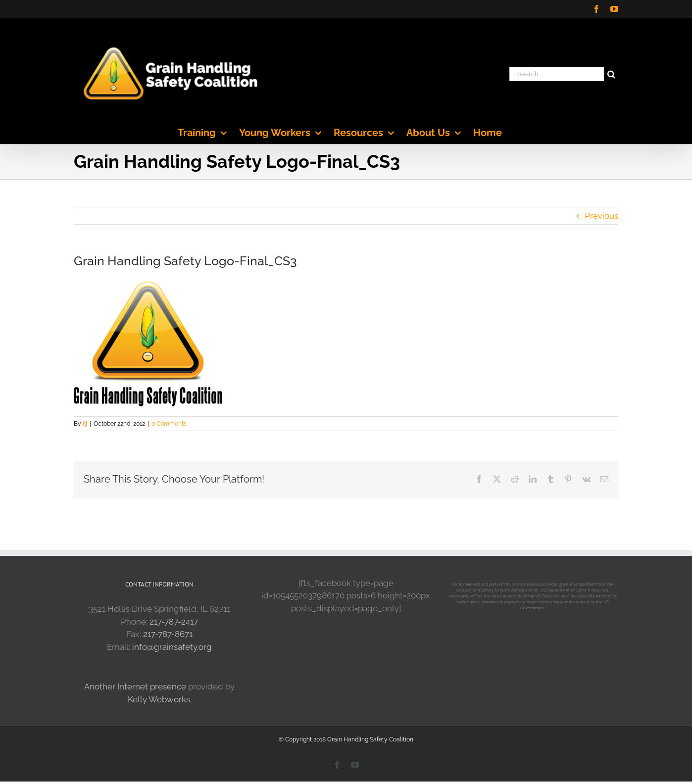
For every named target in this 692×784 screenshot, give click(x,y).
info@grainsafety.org (172, 647)
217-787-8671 (168, 634)
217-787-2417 (174, 622)
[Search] (611, 74)
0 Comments (169, 424)
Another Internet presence (135, 686)
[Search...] (557, 74)
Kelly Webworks (159, 699)
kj (85, 424)
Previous (601, 216)
